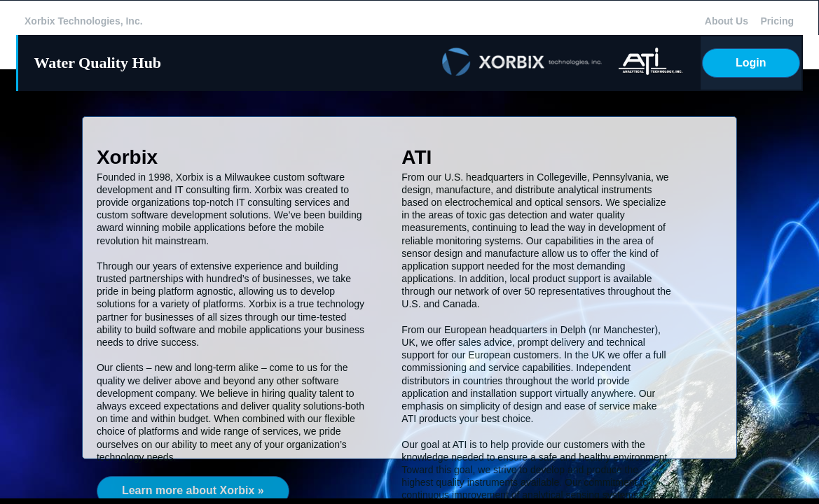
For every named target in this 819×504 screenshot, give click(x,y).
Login (751, 63)
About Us (727, 21)
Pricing (777, 21)
